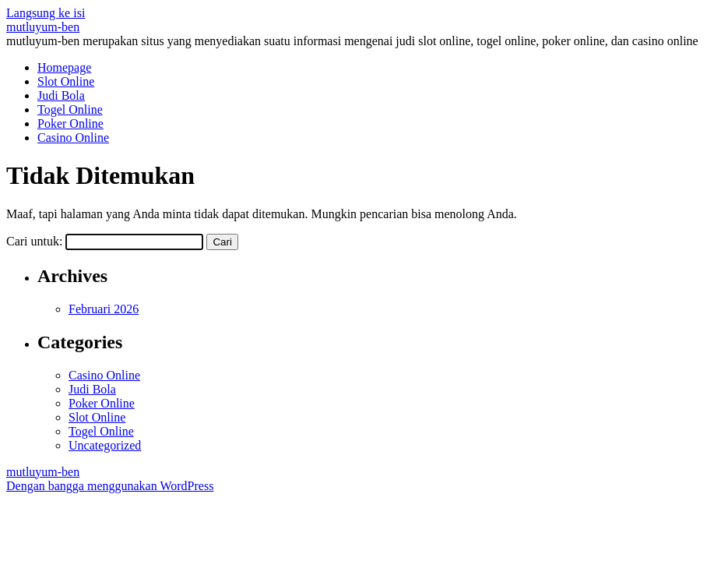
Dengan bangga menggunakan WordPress (110, 486)
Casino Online (73, 138)
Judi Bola (61, 95)
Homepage (64, 67)
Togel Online (70, 109)
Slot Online (66, 81)
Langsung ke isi (46, 13)
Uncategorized (105, 445)
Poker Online (70, 123)
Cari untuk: (34, 241)
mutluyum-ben (43, 27)
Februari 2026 (104, 309)
